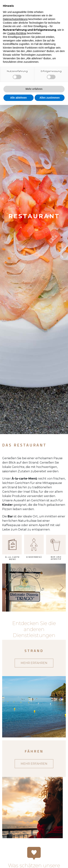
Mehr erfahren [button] (34, 89)
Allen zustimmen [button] (50, 98)
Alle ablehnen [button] (18, 98)
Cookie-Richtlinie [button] (17, 33)
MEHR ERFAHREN (34, 663)
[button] (62, 588)
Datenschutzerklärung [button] (15, 19)
